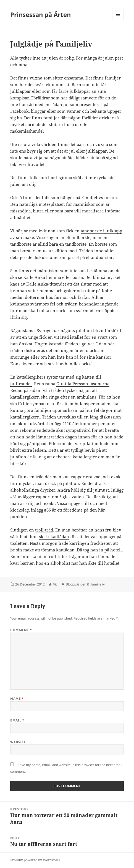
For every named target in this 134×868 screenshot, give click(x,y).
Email (17, 720)
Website (18, 742)
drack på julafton (62, 483)
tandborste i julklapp (101, 231)
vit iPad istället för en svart (81, 337)
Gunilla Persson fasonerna (83, 384)
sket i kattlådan (54, 536)
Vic (55, 584)
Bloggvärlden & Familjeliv (85, 584)
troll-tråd (44, 530)
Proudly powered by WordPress (35, 860)
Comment (21, 630)
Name (17, 699)
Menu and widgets (118, 20)
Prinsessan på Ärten (40, 14)
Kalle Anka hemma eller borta (53, 277)
